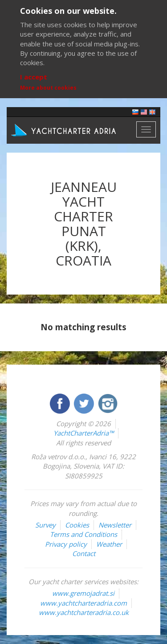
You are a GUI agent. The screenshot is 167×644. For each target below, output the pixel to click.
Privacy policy (66, 544)
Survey (45, 525)
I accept (34, 77)
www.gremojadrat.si (83, 593)
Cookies (77, 525)
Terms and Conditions (83, 534)
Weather (109, 544)
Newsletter (115, 525)
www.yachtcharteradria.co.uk (84, 612)
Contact (84, 553)
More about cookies (48, 88)
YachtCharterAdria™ (83, 433)
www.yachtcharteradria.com (83, 603)
